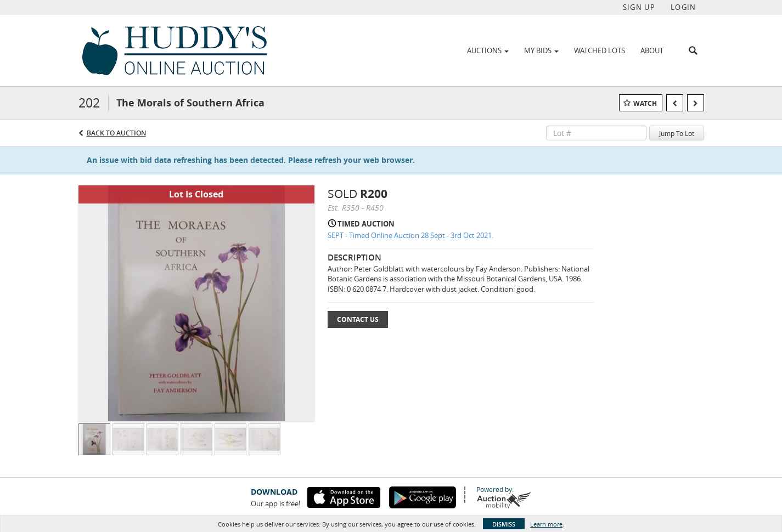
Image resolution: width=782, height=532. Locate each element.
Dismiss (504, 524)
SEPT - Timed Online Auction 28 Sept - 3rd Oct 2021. (410, 235)
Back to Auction (116, 133)
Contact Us (358, 319)
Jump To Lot (677, 133)
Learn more (546, 524)
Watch (645, 103)
